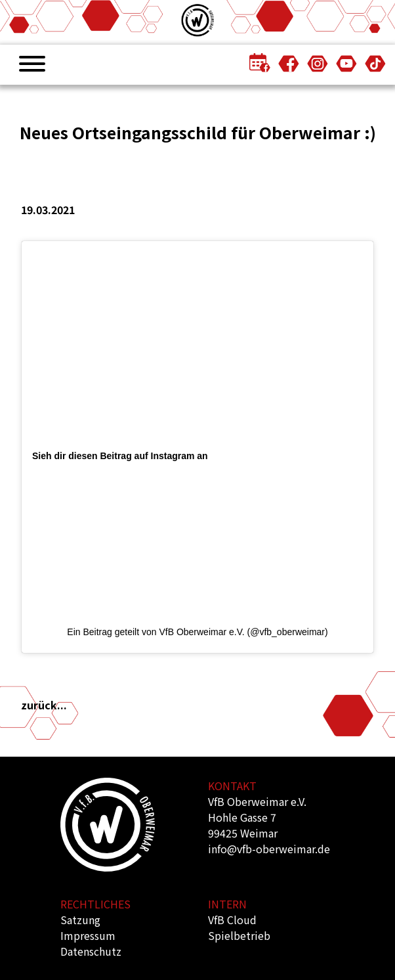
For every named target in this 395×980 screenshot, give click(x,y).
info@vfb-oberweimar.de (269, 849)
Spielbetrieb (239, 935)
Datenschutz (91, 951)
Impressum (88, 935)
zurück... (44, 705)
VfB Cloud (232, 920)
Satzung (80, 920)
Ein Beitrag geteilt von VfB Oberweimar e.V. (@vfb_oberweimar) (197, 632)
